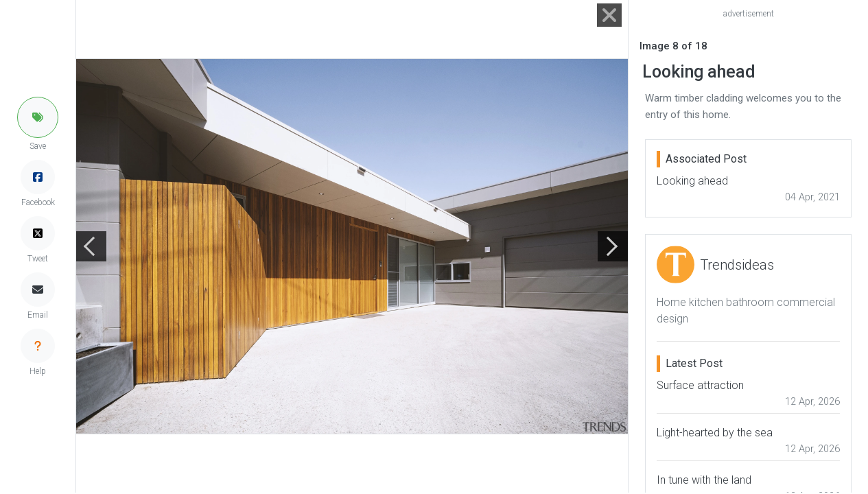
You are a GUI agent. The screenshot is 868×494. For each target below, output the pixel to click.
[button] (38, 117)
